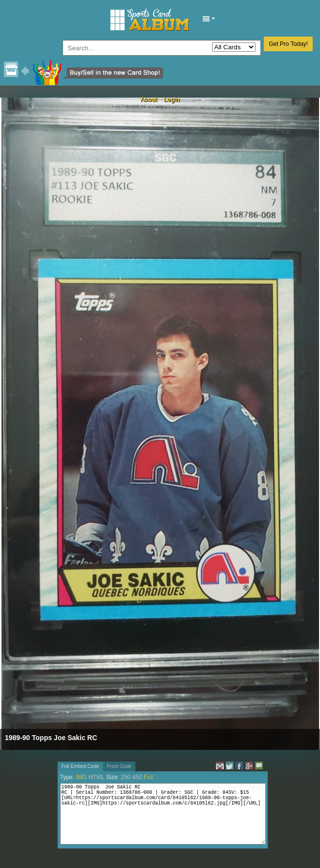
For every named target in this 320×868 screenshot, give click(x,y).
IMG (81, 777)
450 (137, 777)
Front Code (119, 766)
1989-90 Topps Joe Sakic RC (51, 738)
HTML (96, 777)
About (149, 100)
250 (126, 777)
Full (148, 777)
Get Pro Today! (288, 44)
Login (172, 100)
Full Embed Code (80, 766)
